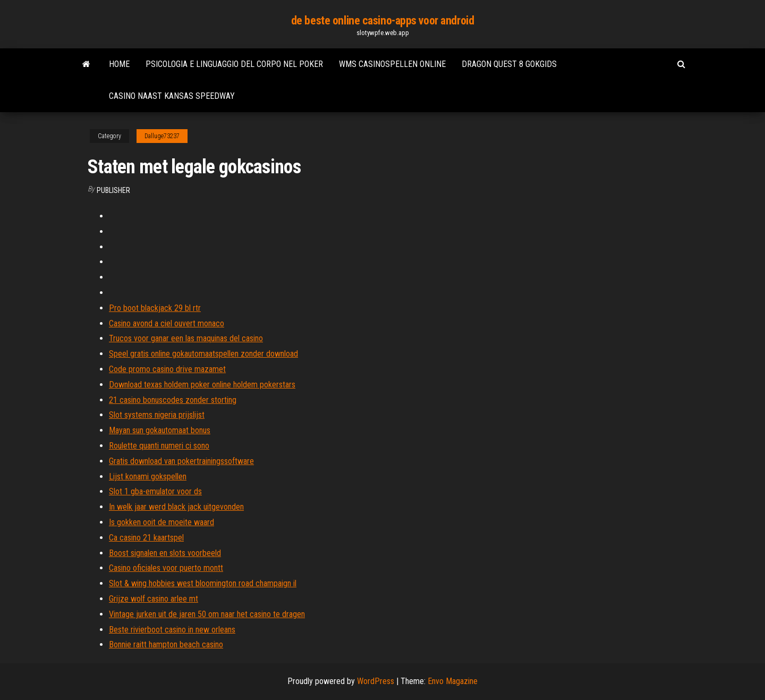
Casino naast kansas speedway (172, 96)
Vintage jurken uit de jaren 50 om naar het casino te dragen (207, 614)
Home (119, 64)
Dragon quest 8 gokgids (509, 64)
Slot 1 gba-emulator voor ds (155, 491)
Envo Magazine (453, 681)
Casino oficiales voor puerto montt (166, 568)
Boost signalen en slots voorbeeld (165, 553)
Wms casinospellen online (392, 64)
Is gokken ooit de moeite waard (161, 522)
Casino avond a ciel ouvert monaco (167, 323)
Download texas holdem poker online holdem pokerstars (202, 385)
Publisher (113, 190)
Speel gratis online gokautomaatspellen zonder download (203, 354)
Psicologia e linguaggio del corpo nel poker (234, 64)
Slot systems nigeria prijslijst (157, 415)
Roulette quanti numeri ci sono (159, 446)
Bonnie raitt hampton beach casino (166, 644)
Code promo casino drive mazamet (167, 369)
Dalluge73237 (162, 136)
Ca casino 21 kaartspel (146, 538)
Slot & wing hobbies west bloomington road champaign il (203, 583)
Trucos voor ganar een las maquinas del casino (186, 338)
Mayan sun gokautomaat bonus (160, 430)
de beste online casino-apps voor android (382, 20)
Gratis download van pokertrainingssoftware (181, 461)
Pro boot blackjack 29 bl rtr (155, 308)
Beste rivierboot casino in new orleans (172, 630)
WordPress (376, 681)
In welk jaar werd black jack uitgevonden (176, 507)
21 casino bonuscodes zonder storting (173, 400)
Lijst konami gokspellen (148, 476)
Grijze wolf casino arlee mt (154, 599)
